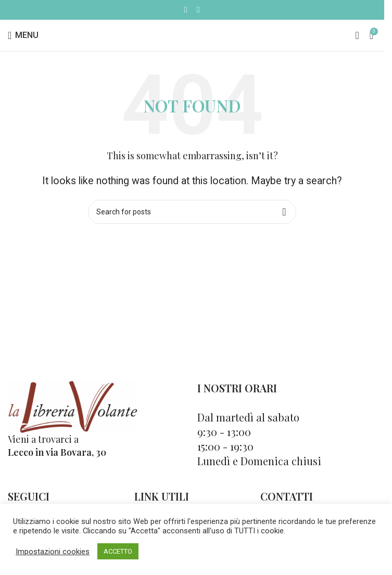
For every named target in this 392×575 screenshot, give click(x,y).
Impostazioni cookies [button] (53, 552)
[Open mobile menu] (23, 35)
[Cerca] (357, 35)
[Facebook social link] (186, 10)
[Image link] (73, 406)
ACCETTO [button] (118, 551)
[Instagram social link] (198, 10)
